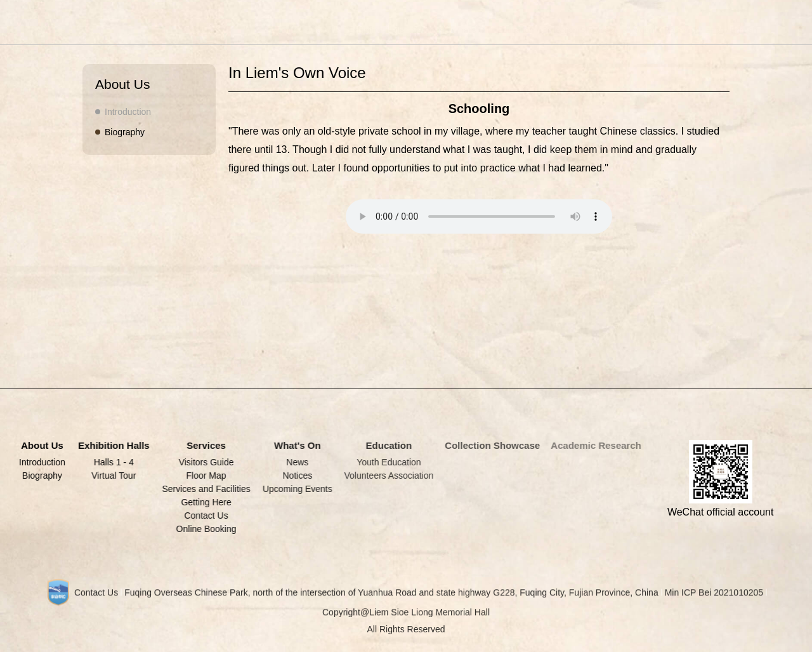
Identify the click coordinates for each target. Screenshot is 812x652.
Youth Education (384, 462)
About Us (311, 30)
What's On (458, 30)
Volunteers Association (385, 476)
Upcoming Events (294, 489)
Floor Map (204, 476)
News (294, 462)
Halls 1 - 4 (113, 462)
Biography (124, 132)
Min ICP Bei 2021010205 (714, 596)
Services (416, 30)
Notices (295, 476)
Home (276, 30)
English (732, 30)
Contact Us (204, 516)
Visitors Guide (204, 462)
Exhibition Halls (364, 30)
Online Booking (204, 529)
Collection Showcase (567, 30)
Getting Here (204, 502)
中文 (703, 30)
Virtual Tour (112, 476)
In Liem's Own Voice (297, 73)
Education (503, 30)
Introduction (127, 112)
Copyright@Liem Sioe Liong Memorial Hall (406, 616)
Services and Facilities (204, 489)
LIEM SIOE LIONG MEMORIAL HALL (91, 21)
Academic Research (650, 30)
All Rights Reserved (406, 633)
